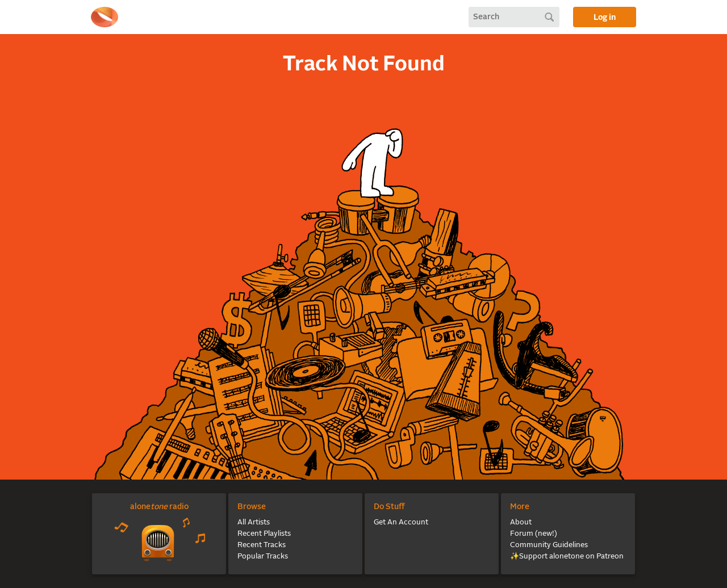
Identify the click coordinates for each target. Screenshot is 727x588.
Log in (605, 18)
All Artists (254, 522)
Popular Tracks (263, 556)
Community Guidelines (549, 545)
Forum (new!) (534, 534)
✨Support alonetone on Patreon (567, 556)
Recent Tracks (262, 545)
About (521, 522)
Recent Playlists (264, 534)
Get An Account (401, 522)
